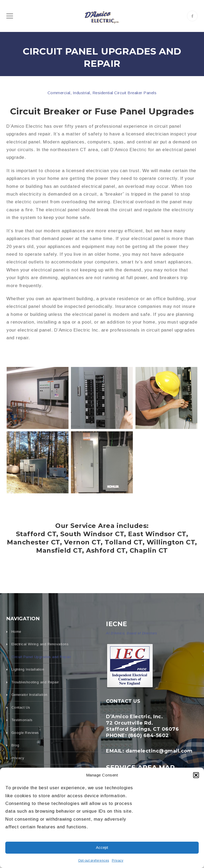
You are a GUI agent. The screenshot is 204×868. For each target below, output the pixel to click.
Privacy (118, 861)
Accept (102, 847)
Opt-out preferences (94, 861)
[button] (196, 775)
